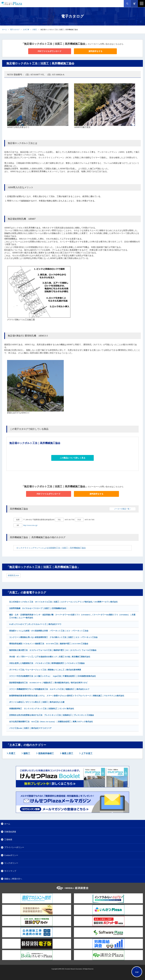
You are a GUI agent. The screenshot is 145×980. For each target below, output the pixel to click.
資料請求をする (95, 51)
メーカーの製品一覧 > (122, 509)
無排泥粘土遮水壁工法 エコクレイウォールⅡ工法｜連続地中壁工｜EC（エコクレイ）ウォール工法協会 (53, 650)
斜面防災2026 (13, 575)
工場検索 (8, 839)
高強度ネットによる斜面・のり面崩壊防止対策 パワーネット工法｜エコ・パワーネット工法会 (49, 631)
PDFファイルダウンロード (50, 51)
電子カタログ (15, 29)
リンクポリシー (11, 863)
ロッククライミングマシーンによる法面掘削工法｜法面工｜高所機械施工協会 (51, 548)
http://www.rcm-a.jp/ (31, 525)
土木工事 (26, 29)
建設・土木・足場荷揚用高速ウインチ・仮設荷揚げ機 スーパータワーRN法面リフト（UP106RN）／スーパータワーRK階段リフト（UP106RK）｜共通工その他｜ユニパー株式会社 (72, 616)
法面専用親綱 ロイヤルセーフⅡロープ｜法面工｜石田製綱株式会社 (38, 608)
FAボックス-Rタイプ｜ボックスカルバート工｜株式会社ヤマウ (35, 624)
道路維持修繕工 (46, 753)
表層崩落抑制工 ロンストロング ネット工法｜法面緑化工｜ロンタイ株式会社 (42, 709)
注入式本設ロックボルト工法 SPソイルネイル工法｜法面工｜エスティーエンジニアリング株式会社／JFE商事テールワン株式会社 (63, 602)
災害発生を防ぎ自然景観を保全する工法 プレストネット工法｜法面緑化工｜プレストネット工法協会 (52, 715)
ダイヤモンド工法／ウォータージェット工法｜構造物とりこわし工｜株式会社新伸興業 (45, 670)
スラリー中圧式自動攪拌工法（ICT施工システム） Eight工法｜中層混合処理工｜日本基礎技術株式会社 (53, 676)
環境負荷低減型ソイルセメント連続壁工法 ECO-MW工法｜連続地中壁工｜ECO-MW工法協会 (49, 644)
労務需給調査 (10, 832)
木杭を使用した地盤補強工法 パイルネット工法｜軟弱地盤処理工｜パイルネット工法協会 (47, 663)
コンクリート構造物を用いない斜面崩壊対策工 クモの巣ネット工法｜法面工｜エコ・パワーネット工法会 (53, 637)
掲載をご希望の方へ (13, 879)
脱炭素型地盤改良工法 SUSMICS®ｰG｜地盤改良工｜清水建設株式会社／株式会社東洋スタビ (48, 683)
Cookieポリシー (11, 855)
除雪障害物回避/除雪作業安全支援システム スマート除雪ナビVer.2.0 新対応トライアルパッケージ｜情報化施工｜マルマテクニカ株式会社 (67, 696)
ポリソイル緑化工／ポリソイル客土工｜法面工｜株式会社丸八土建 (37, 702)
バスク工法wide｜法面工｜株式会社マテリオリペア (30, 728)
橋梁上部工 (67, 753)
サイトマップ (10, 871)
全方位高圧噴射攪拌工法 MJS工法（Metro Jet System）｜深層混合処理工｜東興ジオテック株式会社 (51, 722)
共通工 (35, 29)
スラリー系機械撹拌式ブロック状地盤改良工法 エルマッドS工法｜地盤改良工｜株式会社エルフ (49, 689)
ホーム (4, 29)
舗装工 (26, 753)
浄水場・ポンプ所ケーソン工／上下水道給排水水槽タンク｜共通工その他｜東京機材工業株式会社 (50, 657)
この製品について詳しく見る (72, 458)
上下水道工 (87, 753)
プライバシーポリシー (14, 847)
